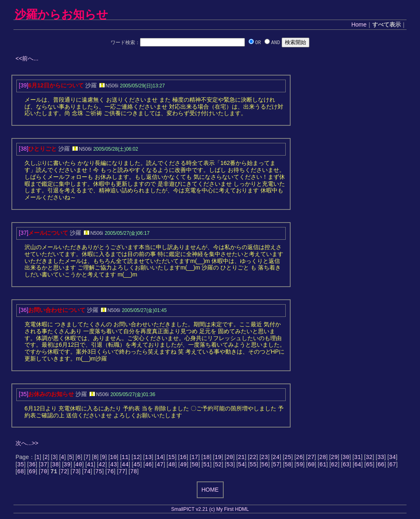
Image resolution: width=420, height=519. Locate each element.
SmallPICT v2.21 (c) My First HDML (210, 512)
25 (288, 458)
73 (76, 473)
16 (183, 458)
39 (67, 466)
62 (334, 466)
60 (311, 466)
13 (148, 458)
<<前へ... (27, 58)
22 (253, 458)
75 (99, 473)
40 (79, 466)
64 (358, 466)
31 (357, 458)
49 (183, 466)
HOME (210, 492)
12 (137, 458)
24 (276, 458)
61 (323, 466)
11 (125, 458)
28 (323, 458)
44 (125, 466)
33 (381, 458)
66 (381, 466)
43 (114, 466)
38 (55, 466)
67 (392, 466)
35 (21, 466)
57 (277, 466)
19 (218, 458)
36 (32, 466)
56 (265, 466)
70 (44, 473)
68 (21, 473)
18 (206, 458)
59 (300, 466)
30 (346, 458)
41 (90, 466)
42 (102, 466)
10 (113, 458)
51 (207, 466)
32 (369, 458)
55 (253, 466)
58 (288, 466)
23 (265, 458)
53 (230, 466)
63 (346, 466)
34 (392, 458)
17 (195, 458)
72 (64, 473)
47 (160, 466)
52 (218, 466)
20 (230, 458)
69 (32, 473)
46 (148, 466)
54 (241, 466)
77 (122, 473)
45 (137, 466)
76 (110, 473)
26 (299, 458)
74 (87, 473)
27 (311, 458)
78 (134, 473)
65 (369, 466)
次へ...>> (27, 443)
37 (44, 466)
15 (172, 458)
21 (241, 458)
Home (359, 25)
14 (160, 458)
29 (334, 458)
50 (195, 466)
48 (172, 466)
